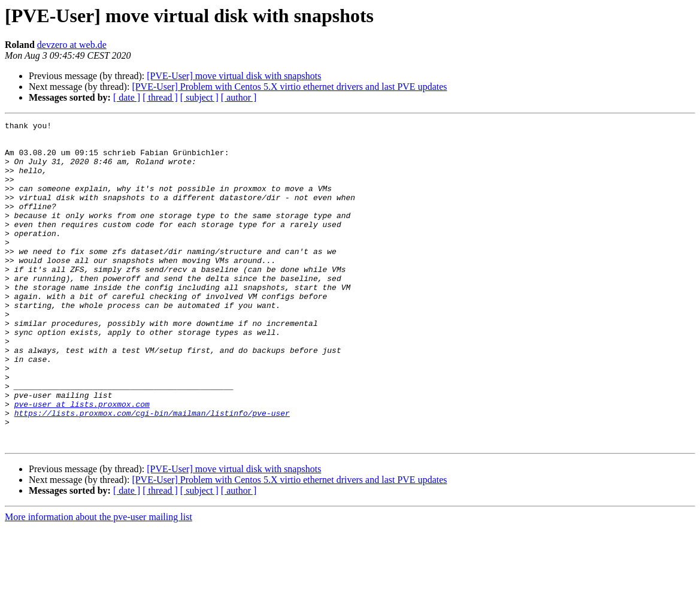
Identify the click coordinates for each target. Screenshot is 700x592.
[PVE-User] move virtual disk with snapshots (234, 76)
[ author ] (239, 97)
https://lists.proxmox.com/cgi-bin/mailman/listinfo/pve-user (152, 472)
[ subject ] (199, 97)
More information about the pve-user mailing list (99, 582)
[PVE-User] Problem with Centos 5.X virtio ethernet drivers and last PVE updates (289, 87)
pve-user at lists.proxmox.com (82, 461)
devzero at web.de (72, 45)
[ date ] (127, 97)
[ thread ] (160, 97)
